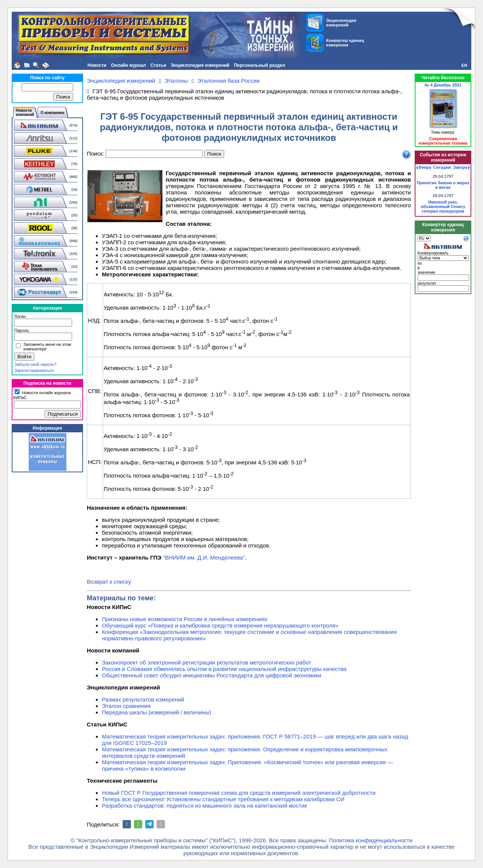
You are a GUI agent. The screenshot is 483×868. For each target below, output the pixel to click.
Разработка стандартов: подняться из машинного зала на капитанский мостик (205, 806)
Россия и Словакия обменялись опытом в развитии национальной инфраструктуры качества (224, 669)
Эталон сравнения (126, 706)
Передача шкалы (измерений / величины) (157, 712)
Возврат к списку (109, 582)
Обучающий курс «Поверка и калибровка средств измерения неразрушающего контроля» (220, 625)
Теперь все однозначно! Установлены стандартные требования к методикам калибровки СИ (223, 799)
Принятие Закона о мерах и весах (443, 185)
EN (464, 65)
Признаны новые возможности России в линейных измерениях (185, 619)
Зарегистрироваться (34, 370)
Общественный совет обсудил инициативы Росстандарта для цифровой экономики (212, 675)
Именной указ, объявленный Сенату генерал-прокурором (443, 207)
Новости (97, 65)
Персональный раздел (260, 65)
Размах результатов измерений (143, 699)
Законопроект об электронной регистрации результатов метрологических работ (207, 662)
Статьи (158, 65)
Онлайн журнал (128, 65)
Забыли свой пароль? (35, 364)
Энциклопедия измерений (200, 65)
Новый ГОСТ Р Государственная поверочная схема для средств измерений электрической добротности (239, 793)
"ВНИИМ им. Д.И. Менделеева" (204, 557)
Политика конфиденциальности (371, 840)
